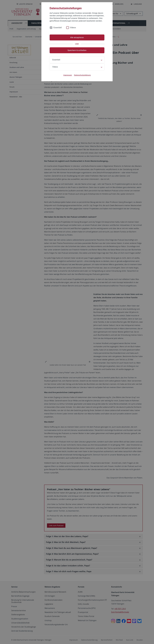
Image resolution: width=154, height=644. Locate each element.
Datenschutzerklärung (82, 75)
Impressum (68, 75)
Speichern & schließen (77, 50)
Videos (73, 27)
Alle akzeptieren (77, 37)
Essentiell (58, 27)
